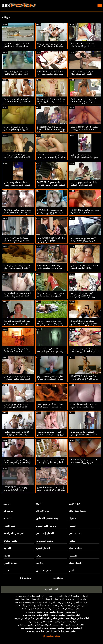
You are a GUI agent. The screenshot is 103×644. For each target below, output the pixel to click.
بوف (39, 556)
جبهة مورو (75, 503)
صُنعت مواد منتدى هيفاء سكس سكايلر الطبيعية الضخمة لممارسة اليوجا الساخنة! (84, 268)
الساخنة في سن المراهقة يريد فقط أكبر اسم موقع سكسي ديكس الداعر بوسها (17, 296)
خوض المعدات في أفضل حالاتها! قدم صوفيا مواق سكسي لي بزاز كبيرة (82, 74)
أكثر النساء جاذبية (47, 602)
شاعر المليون (44, 571)
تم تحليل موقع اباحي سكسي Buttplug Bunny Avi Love (17, 350)
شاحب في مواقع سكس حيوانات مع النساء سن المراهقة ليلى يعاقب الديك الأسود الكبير (51, 351)
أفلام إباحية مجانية (38, 596)
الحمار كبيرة (43, 548)
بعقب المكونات (45, 541)
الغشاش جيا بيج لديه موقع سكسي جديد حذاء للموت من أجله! (84, 434)
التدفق (72, 526)
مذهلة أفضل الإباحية (76, 602)
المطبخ (73, 556)
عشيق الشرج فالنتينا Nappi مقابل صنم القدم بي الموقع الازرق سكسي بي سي (16, 46)
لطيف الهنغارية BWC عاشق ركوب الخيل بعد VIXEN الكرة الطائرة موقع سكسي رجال (17, 157)
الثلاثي (73, 541)
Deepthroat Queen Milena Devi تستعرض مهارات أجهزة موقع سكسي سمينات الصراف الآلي (51, 103)
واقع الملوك (10, 541)
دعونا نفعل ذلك (78, 511)
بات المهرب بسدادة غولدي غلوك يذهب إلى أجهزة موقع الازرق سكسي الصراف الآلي (50, 324)
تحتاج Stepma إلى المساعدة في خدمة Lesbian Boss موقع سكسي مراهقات (51, 490)
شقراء (72, 518)
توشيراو (8, 511)
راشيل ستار (76, 563)
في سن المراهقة (13, 533)
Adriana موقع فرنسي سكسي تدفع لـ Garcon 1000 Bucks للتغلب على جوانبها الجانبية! (18, 213)
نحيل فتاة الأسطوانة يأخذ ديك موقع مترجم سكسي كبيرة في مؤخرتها (17, 324)
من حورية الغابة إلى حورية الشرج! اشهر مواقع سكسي (16, 128)
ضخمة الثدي (10, 563)
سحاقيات (58, 578)
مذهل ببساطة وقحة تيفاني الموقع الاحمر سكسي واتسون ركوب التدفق (17, 185)
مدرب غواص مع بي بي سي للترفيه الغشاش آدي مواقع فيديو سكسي (16, 407)
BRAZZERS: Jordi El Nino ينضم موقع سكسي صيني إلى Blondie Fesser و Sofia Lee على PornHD (51, 75)
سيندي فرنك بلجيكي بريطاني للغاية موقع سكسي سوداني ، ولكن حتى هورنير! (17, 379)
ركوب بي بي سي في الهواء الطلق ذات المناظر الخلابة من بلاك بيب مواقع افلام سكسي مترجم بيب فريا (50, 47)
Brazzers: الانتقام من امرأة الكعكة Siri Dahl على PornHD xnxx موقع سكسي (18, 102)
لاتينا (6, 571)
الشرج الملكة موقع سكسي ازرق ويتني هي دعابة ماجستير (50, 433)
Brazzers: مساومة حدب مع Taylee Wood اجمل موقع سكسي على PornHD (17, 74)
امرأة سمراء (76, 548)
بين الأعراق (43, 511)
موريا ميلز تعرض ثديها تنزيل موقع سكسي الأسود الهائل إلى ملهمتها (84, 157)
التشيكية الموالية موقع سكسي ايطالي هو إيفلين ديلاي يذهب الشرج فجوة (51, 462)
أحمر (71, 571)
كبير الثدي (9, 526)
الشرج (40, 503)
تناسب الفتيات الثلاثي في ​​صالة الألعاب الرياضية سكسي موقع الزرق (17, 268)
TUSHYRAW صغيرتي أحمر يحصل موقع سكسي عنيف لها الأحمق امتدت (17, 240)
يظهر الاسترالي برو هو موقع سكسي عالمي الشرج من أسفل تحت (85, 351)
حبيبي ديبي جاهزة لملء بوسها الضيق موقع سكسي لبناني (50, 294)
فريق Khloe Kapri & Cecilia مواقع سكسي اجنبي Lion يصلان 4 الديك (51, 240)
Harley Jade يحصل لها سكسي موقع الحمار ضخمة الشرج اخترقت (85, 213)
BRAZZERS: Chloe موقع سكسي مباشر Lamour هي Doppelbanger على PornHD (51, 268)
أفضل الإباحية (52, 589)
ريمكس (40, 563)
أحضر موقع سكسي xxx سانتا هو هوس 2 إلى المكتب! (84, 184)
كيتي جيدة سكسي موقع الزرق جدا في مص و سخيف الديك (51, 405)
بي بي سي (75, 533)
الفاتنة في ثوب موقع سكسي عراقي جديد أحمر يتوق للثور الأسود (16, 434)
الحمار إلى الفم (45, 533)
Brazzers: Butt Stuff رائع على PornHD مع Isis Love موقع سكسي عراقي (83, 46)
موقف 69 (25, 578)
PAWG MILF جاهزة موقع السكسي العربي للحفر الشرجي (51, 184)
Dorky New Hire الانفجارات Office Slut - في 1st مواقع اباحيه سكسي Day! (84, 102)
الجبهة (7, 548)
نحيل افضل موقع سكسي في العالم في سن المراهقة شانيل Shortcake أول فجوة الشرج (17, 462)
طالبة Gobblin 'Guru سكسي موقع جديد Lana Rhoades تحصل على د (84, 129)
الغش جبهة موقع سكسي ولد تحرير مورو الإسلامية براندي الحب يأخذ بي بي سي (83, 240)
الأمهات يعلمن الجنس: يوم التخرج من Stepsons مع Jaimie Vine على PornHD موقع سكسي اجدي (83, 297)
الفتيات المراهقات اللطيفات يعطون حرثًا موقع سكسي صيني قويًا (51, 157)
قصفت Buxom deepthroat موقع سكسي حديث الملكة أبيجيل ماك (84, 407)
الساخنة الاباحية (73, 596)
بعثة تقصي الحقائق (47, 518)
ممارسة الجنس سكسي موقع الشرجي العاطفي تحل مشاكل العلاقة (50, 379)
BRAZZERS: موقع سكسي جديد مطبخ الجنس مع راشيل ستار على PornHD (50, 213)
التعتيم (7, 518)
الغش (7, 556)
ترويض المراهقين (46, 526)
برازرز (7, 503)
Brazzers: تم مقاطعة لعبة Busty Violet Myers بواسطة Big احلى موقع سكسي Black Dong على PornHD (51, 131)
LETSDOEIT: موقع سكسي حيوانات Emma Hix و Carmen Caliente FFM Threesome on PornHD (16, 491)
